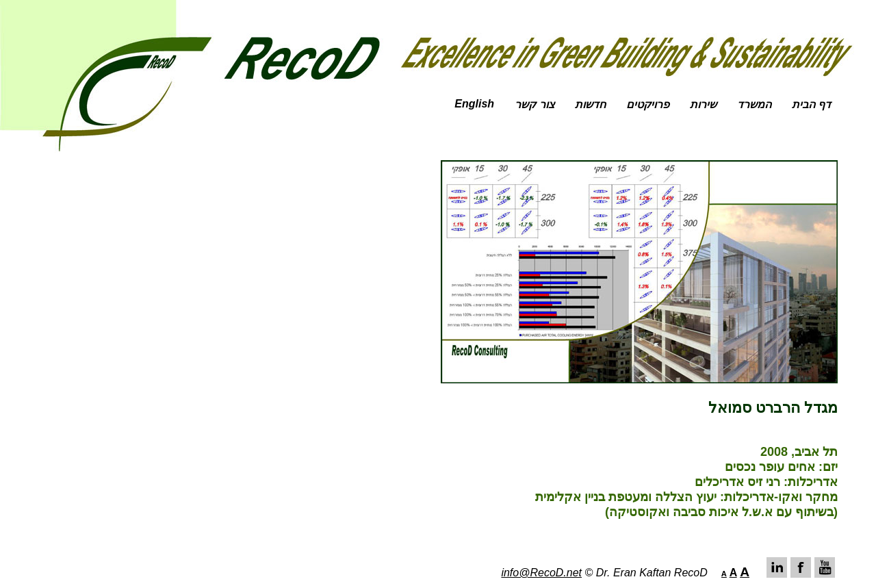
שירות (703, 104)
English (474, 104)
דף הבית (811, 104)
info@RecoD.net (541, 573)
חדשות (590, 104)
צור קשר (534, 104)
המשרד (754, 104)
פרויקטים (648, 104)
